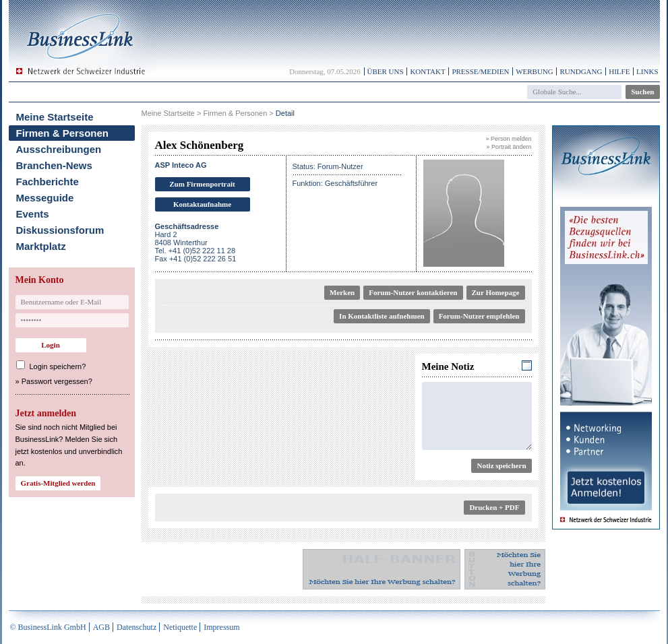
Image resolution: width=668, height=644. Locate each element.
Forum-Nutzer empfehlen (479, 316)
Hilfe (619, 71)
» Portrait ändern (509, 147)
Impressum (221, 627)
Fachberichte (48, 182)
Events (33, 214)
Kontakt (427, 71)
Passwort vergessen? (57, 381)
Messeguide (45, 198)
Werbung (535, 71)
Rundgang (581, 71)
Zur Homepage (496, 292)
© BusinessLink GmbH (48, 627)
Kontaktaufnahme (202, 204)
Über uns (386, 71)
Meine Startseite (55, 117)
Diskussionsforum (60, 230)
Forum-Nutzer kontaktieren (413, 292)
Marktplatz (41, 246)
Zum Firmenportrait (202, 184)
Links (647, 71)
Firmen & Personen (63, 133)
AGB (101, 627)
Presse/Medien (480, 71)
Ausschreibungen (59, 149)
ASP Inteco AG (181, 165)
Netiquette (180, 627)
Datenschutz (136, 627)
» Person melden (508, 139)
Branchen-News (54, 165)
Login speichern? (58, 366)
